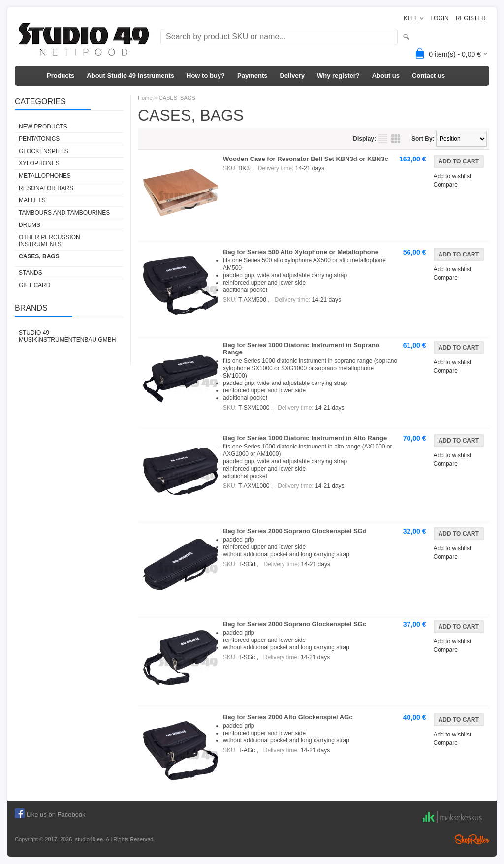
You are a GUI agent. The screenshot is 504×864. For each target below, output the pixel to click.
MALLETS (32, 200)
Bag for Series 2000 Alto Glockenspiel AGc (288, 717)
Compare (446, 185)
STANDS (31, 273)
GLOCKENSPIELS (44, 151)
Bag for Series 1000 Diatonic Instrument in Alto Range (305, 438)
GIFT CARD (34, 285)
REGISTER (471, 18)
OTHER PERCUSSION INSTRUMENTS (49, 241)
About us (386, 76)
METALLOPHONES (45, 176)
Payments (252, 76)
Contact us (428, 76)
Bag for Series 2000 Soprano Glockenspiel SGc (295, 624)
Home (145, 98)
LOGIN (439, 18)
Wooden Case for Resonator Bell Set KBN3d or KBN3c (306, 159)
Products (61, 76)
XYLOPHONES (39, 163)
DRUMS (30, 225)
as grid (396, 139)
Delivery (292, 76)
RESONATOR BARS (46, 188)
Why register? (338, 76)
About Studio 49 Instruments (130, 76)
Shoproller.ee (472, 839)
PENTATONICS (39, 139)
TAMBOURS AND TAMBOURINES (64, 213)
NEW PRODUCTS (43, 127)
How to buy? (206, 76)
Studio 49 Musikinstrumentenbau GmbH (67, 336)
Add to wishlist (453, 176)
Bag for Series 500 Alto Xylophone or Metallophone (301, 252)
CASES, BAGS (39, 256)
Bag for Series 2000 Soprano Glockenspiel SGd (295, 531)
